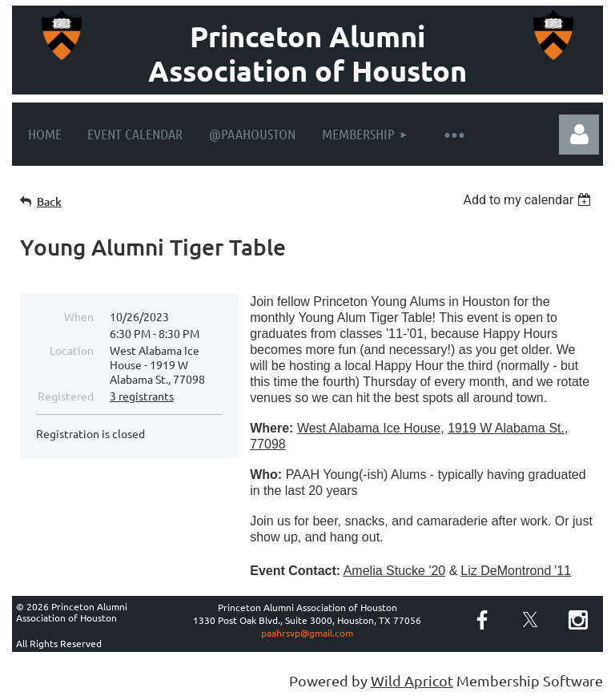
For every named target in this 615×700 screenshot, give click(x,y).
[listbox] (529, 200)
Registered (66, 396)
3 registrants (142, 396)
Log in (579, 135)
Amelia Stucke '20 (395, 571)
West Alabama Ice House (369, 428)
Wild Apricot (412, 680)
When (79, 316)
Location (72, 350)
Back (49, 201)
